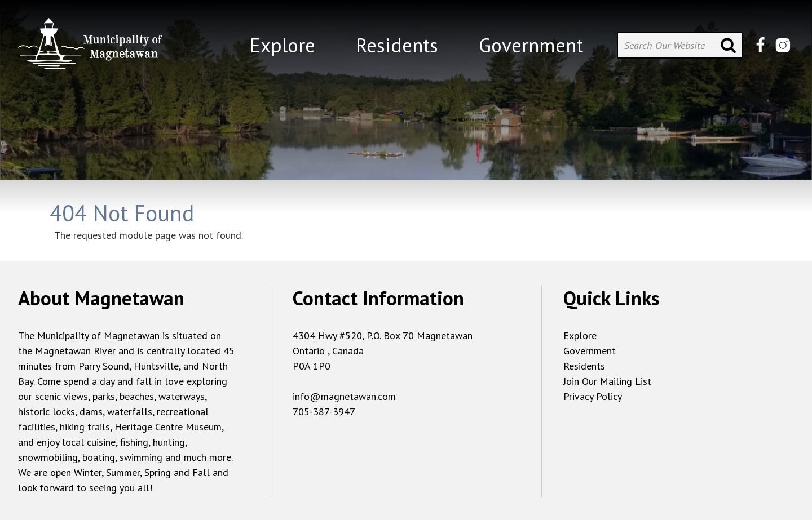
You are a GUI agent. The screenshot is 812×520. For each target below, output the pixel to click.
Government (590, 351)
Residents (584, 366)
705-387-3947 (324, 412)
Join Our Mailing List (607, 381)
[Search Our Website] (680, 45)
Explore (580, 335)
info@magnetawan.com (344, 396)
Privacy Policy (593, 396)
